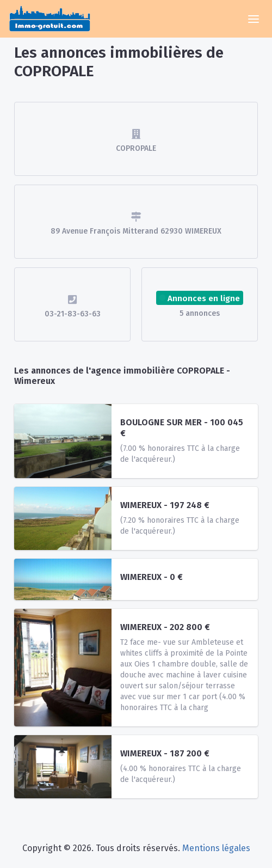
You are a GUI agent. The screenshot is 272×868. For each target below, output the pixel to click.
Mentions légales (216, 848)
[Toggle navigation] (254, 19)
